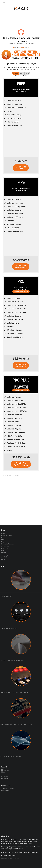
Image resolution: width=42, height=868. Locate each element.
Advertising (5, 555)
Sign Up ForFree (21, 168)
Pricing (3, 540)
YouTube (5, 778)
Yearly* (22, 73)
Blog (3, 542)
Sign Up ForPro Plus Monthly (21, 464)
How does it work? (7, 535)
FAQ (3, 537)
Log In (3, 559)
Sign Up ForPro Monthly (21, 365)
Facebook (5, 770)
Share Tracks (5, 546)
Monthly (15, 73)
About (3, 533)
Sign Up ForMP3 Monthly (21, 267)
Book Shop (5, 548)
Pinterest (5, 776)
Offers (3, 550)
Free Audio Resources (8, 544)
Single (27, 73)
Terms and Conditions (8, 789)
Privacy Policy (5, 791)
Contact (4, 553)
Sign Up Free (5, 557)
